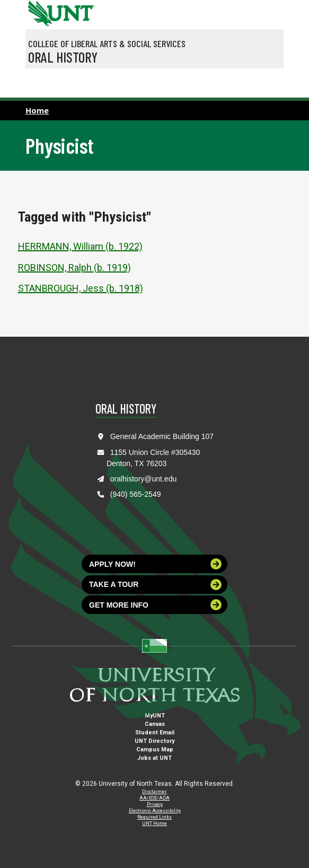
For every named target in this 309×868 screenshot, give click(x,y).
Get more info (155, 605)
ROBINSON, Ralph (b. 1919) (74, 268)
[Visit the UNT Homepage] (79, 10)
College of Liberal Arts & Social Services (107, 43)
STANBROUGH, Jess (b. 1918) (81, 288)
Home (37, 110)
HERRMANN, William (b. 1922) (80, 246)
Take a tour (155, 585)
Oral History (63, 57)
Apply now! (155, 564)
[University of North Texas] (39, 12)
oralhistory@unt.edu (144, 479)
